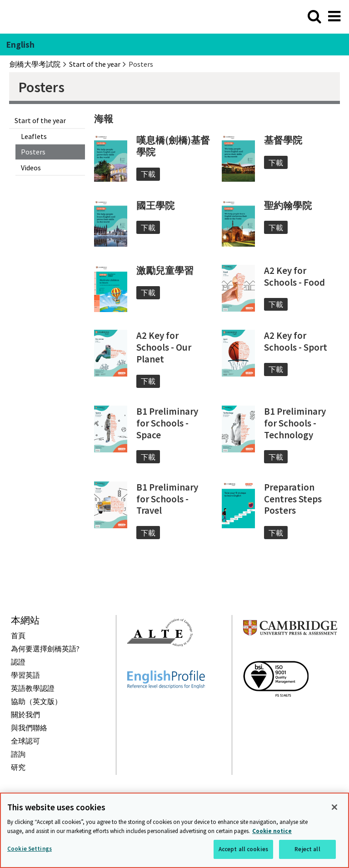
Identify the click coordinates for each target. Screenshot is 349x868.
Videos (31, 168)
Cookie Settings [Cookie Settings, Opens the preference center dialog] (30, 849)
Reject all (307, 849)
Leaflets (34, 136)
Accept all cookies (243, 849)
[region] (174, 830)
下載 (148, 174)
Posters (33, 152)
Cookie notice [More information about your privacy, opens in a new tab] (272, 831)
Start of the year (40, 120)
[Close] (334, 807)
